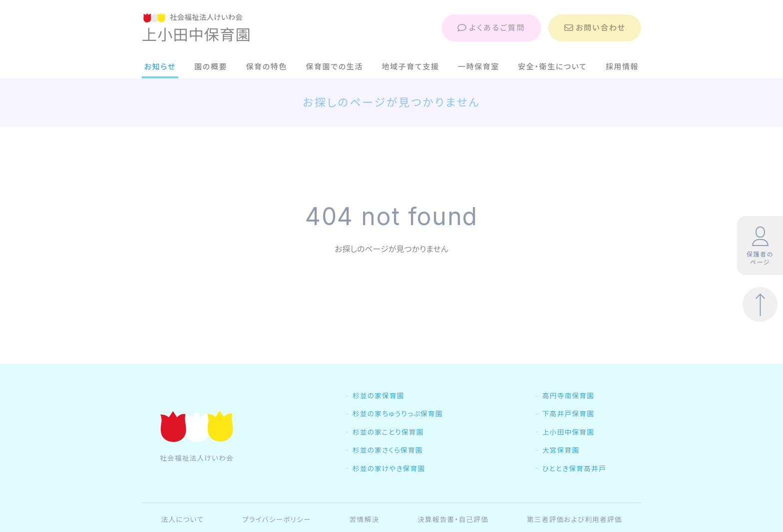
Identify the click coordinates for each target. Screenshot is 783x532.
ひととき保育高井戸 (574, 469)
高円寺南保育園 (568, 396)
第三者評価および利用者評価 (575, 520)
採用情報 (622, 67)
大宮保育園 (561, 450)
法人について (182, 520)
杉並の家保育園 (379, 396)
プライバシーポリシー (277, 520)
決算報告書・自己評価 (453, 520)
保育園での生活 (334, 67)
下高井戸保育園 (568, 414)
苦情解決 (365, 520)
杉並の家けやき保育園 (389, 469)
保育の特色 (266, 67)
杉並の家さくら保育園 (388, 450)
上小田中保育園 (568, 432)
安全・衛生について (552, 67)
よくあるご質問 (491, 28)
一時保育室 (479, 67)
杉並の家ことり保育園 (388, 432)
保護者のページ (760, 246)
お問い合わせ (595, 28)
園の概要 (211, 67)
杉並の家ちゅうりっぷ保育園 (398, 414)
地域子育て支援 (410, 67)
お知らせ (160, 67)
